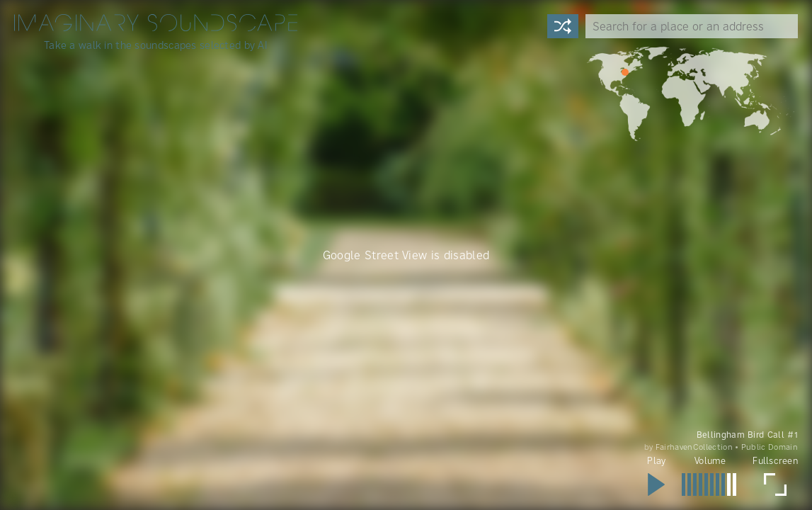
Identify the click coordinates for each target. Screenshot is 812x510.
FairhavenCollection (694, 447)
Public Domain (770, 447)
